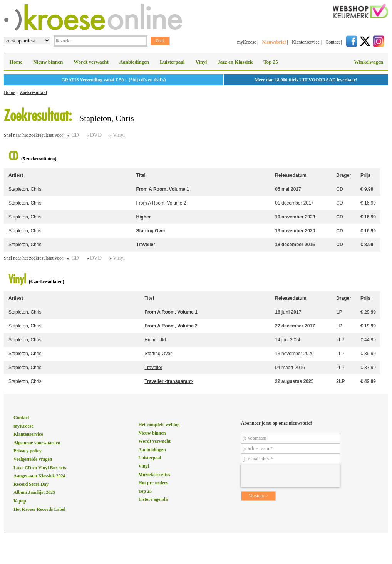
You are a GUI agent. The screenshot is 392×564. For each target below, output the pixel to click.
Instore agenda (153, 499)
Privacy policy (28, 451)
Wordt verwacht (91, 62)
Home (16, 62)
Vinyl (201, 62)
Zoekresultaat (33, 92)
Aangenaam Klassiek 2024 (39, 476)
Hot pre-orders (153, 483)
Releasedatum (291, 175)
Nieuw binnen (48, 62)
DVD (96, 135)
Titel (141, 175)
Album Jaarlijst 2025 (34, 492)
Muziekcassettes (154, 475)
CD (75, 135)
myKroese (247, 42)
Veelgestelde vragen (33, 459)
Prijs (365, 175)
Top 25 (271, 62)
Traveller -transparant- (169, 381)
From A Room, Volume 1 (162, 189)
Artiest (16, 175)
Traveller (145, 245)
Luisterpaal (172, 62)
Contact (333, 42)
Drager (344, 175)
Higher (143, 217)
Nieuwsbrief (274, 42)
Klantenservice (306, 42)
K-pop (20, 501)
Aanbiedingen (134, 62)
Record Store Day (31, 484)
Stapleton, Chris (25, 189)
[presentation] (290, 476)
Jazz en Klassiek (235, 62)
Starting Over (151, 231)
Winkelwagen (369, 62)
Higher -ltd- (156, 340)
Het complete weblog (159, 425)
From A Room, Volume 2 (161, 203)
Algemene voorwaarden (37, 443)
